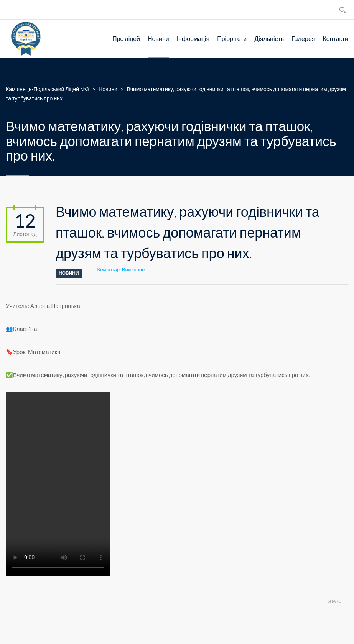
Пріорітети (232, 39)
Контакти (335, 39)
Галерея (303, 39)
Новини (158, 39)
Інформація (193, 39)
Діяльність (269, 39)
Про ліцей (126, 39)
